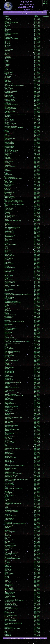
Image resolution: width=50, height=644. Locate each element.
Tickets (32, 12)
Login (42, 12)
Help (26, 14)
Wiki (37, 12)
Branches (21, 12)
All (23, 14)
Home (8, 12)
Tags (27, 12)
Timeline (14, 12)
